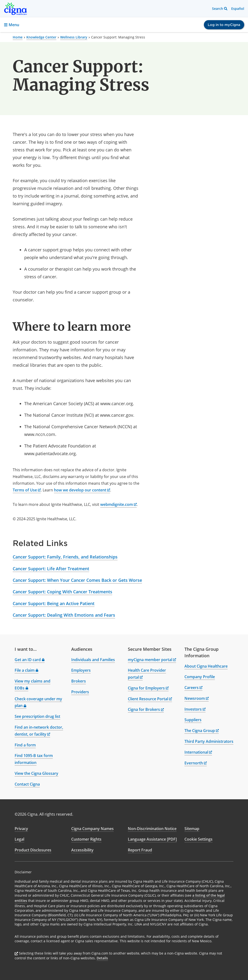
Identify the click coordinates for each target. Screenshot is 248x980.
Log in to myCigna (224, 25)
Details (102, 958)
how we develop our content (82, 490)
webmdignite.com (118, 504)
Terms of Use (27, 490)
